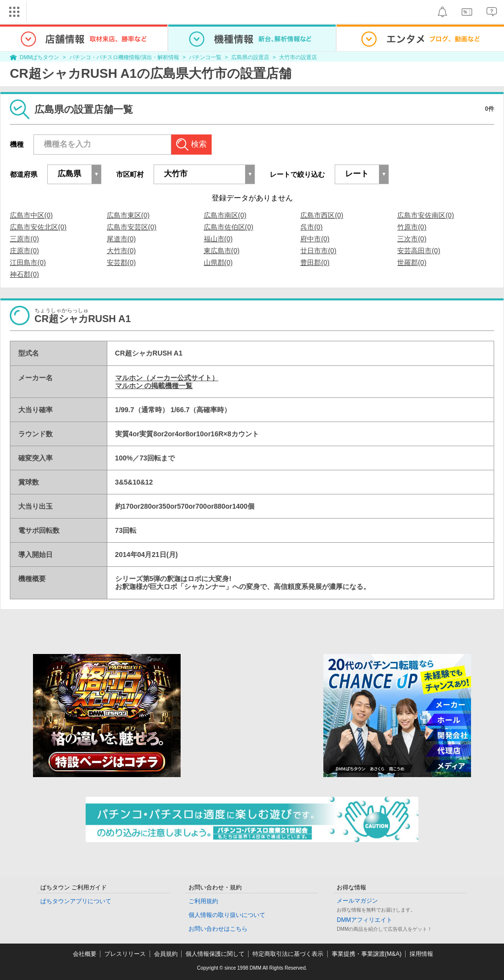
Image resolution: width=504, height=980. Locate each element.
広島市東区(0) (128, 215)
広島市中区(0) (31, 215)
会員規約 (166, 954)
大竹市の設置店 (298, 57)
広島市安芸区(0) (132, 227)
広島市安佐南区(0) (425, 215)
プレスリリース (125, 954)
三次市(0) (412, 239)
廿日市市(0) (318, 251)
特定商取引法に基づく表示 (288, 954)
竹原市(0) (412, 227)
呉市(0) (311, 227)
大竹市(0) (121, 251)
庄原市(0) (24, 251)
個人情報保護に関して (215, 954)
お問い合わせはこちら (218, 929)
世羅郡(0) (412, 262)
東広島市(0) (222, 251)
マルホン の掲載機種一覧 (154, 386)
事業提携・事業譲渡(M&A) (367, 954)
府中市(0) (315, 239)
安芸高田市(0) (419, 251)
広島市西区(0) (322, 215)
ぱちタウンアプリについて (76, 901)
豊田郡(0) (315, 262)
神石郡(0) (24, 274)
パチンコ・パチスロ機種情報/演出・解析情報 (124, 57)
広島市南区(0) (225, 215)
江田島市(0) (28, 262)
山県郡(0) (218, 262)
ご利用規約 (203, 901)
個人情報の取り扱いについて (227, 915)
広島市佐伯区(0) (229, 227)
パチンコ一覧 (205, 57)
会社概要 (85, 954)
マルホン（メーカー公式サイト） (167, 378)
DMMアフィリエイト (364, 920)
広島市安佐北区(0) (38, 227)
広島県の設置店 (250, 57)
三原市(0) (24, 239)
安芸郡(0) (121, 262)
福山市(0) (218, 239)
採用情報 (421, 954)
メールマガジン (357, 901)
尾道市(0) (121, 239)
